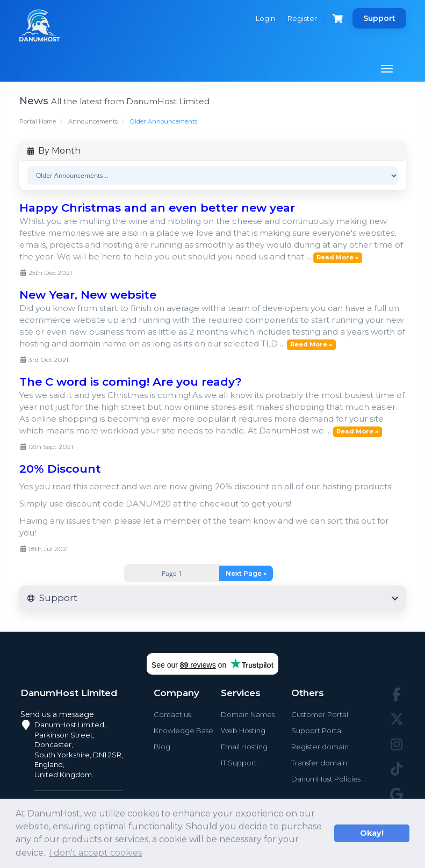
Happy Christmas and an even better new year (157, 208)
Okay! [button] (372, 833)
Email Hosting (244, 747)
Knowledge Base (183, 730)
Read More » (337, 257)
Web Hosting (243, 730)
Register (302, 18)
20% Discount (60, 469)
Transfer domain (319, 763)
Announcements (93, 121)
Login (265, 18)
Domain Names (248, 714)
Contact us (172, 714)
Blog (162, 747)
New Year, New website (88, 295)
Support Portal (317, 730)
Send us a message (57, 714)
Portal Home (38, 121)
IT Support (239, 763)
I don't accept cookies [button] (95, 853)
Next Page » (246, 573)
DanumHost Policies (326, 779)
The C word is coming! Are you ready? (131, 382)
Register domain (320, 747)
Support (379, 18)
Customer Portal (320, 714)
